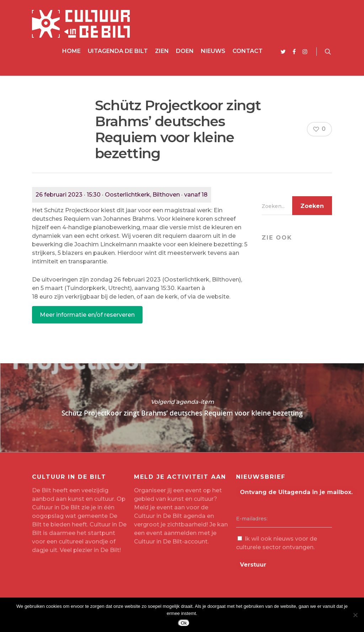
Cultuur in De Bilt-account (171, 542)
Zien (162, 51)
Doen (185, 51)
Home (71, 51)
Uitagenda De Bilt (118, 51)
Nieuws (213, 51)
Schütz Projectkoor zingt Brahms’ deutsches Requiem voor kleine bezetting (182, 408)
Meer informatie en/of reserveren (87, 315)
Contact (248, 51)
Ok (184, 623)
